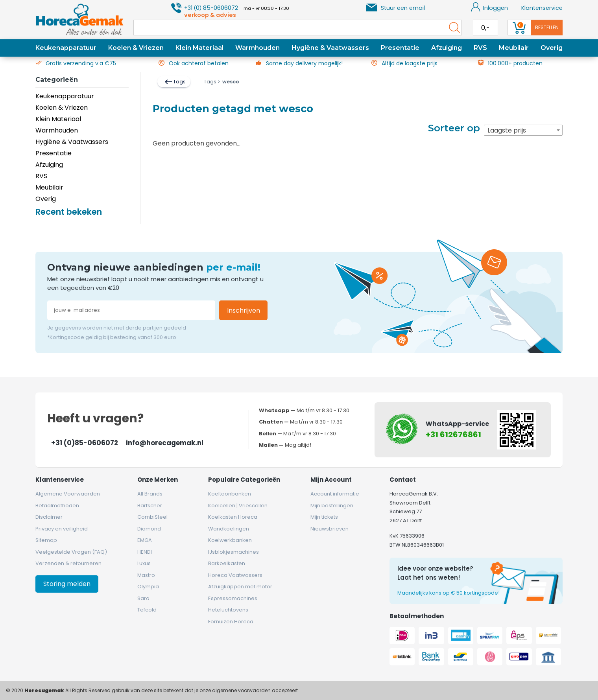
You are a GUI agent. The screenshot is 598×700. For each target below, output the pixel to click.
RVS (480, 48)
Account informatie (335, 494)
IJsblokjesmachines (233, 552)
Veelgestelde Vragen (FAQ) (71, 552)
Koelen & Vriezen (136, 48)
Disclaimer (49, 517)
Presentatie (400, 48)
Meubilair (514, 48)
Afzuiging (447, 48)
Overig (552, 48)
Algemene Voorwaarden (68, 494)
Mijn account (331, 480)
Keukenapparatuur (66, 48)
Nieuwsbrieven (329, 529)
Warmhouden (257, 48)
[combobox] (523, 130)
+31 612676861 (453, 435)
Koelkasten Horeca (233, 517)
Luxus (144, 563)
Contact (403, 480)
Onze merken (158, 480)
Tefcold (147, 610)
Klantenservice (542, 8)
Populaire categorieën (244, 480)
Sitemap (46, 540)
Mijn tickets (324, 517)
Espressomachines (233, 598)
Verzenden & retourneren (68, 563)
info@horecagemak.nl (165, 443)
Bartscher (150, 506)
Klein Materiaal (199, 48)
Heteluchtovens (228, 610)
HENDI (145, 552)
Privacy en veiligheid (62, 529)
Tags (175, 82)
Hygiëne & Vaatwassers (330, 48)
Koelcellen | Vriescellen (238, 506)
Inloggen (490, 7)
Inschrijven (244, 310)
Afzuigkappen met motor (240, 587)
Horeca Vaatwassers (235, 575)
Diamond (149, 529)
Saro (143, 598)
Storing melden (67, 584)
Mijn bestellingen (332, 506)
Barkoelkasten (227, 563)
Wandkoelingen (229, 529)
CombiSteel (152, 517)
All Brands (150, 494)
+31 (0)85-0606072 (85, 443)
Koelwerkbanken (230, 540)
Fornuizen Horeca (231, 622)
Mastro (146, 575)
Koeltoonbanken (230, 494)
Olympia (148, 587)
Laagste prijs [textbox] (507, 130)
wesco (228, 82)
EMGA (145, 540)
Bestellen (547, 27)
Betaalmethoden (57, 506)
